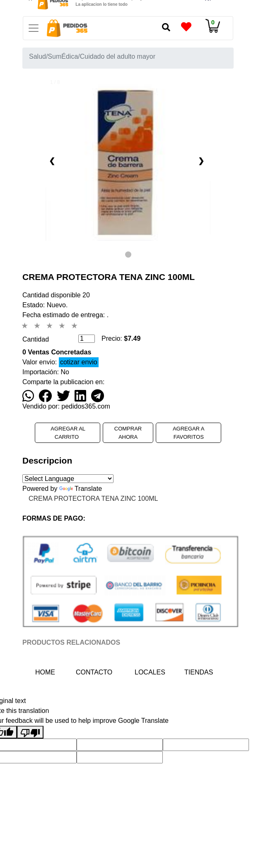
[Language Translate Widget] (68, 479)
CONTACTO (91, 672)
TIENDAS (199, 672)
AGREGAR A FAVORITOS (189, 433)
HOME (51, 671)
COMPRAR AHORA (128, 433)
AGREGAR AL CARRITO (67, 433)
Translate (81, 489)
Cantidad (36, 339)
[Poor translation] (30, 732)
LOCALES (150, 672)
